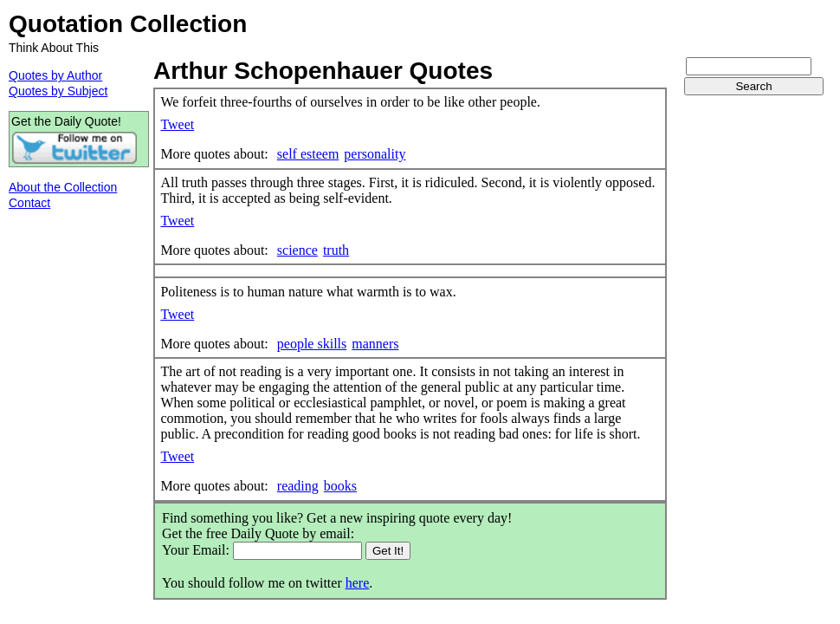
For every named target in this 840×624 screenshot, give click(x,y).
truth (336, 250)
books (340, 486)
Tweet (177, 124)
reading (298, 486)
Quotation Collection (128, 24)
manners (375, 344)
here (358, 583)
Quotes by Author (55, 75)
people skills (312, 344)
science (297, 250)
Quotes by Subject (58, 91)
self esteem (308, 154)
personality (375, 154)
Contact (29, 203)
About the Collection (63, 187)
